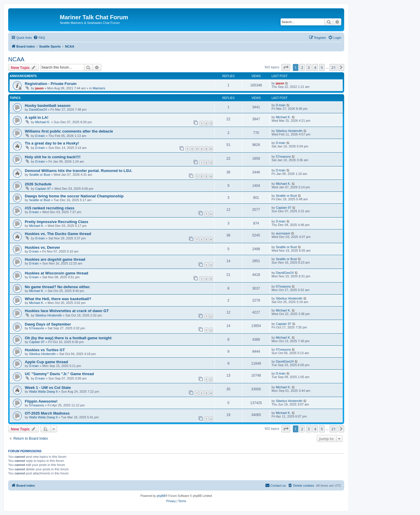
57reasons (283, 156)
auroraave (283, 233)
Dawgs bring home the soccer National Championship (74, 196)
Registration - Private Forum (51, 84)
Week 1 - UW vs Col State (48, 388)
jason (40, 88)
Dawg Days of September (48, 324)
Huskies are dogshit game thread (55, 259)
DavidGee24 (38, 109)
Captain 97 (43, 189)
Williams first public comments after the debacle (69, 131)
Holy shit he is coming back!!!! (53, 157)
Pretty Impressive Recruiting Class (57, 222)
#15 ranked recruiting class (50, 208)
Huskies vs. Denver (42, 247)
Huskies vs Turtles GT (45, 350)
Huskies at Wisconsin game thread (57, 273)
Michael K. (43, 122)
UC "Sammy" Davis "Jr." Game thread (59, 374)
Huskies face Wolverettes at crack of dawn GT (67, 311)
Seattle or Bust (40, 175)
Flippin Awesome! (41, 401)
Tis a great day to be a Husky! (52, 143)
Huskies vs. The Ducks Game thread (58, 234)
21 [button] (334, 67)
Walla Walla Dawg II (43, 392)
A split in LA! (37, 118)
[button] (286, 67)
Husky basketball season (48, 106)
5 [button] (322, 67)
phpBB (161, 496)
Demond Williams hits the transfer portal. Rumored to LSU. (78, 171)
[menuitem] (39, 38)
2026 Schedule (38, 184)
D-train (281, 105)
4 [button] (315, 67)
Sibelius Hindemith (289, 131)
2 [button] (302, 67)
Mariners (99, 88)
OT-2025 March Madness (47, 413)
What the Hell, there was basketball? (58, 299)
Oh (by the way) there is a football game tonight (68, 338)
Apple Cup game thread (46, 362)
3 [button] (309, 67)
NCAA (16, 59)
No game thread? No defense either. (58, 287)
